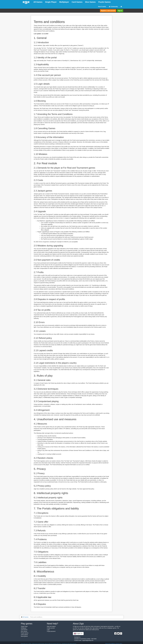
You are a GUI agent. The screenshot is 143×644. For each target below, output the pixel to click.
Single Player (51, 2)
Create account (51, 628)
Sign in (120, 11)
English (78, 634)
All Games (38, 2)
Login (48, 630)
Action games (24, 635)
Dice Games (90, 2)
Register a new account (108, 11)
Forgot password (51, 631)
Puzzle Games (104, 2)
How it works (102, 7)
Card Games (77, 2)
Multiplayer (64, 2)
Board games (24, 636)
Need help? (52, 624)
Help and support (51, 626)
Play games (27, 624)
